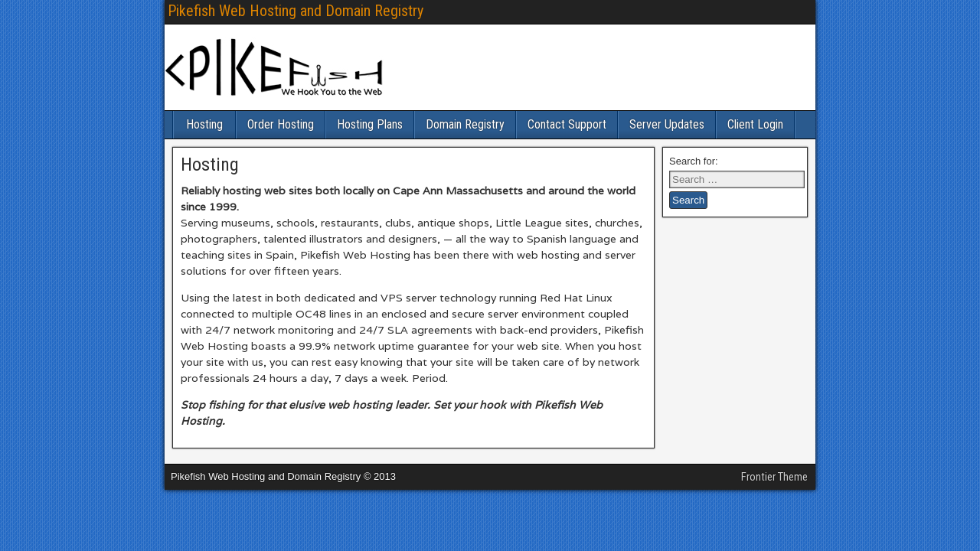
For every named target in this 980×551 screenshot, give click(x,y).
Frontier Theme (774, 477)
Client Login (755, 124)
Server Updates (667, 124)
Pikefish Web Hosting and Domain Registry (296, 11)
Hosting (204, 124)
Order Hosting (281, 124)
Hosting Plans (370, 124)
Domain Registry (465, 124)
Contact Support (567, 124)
